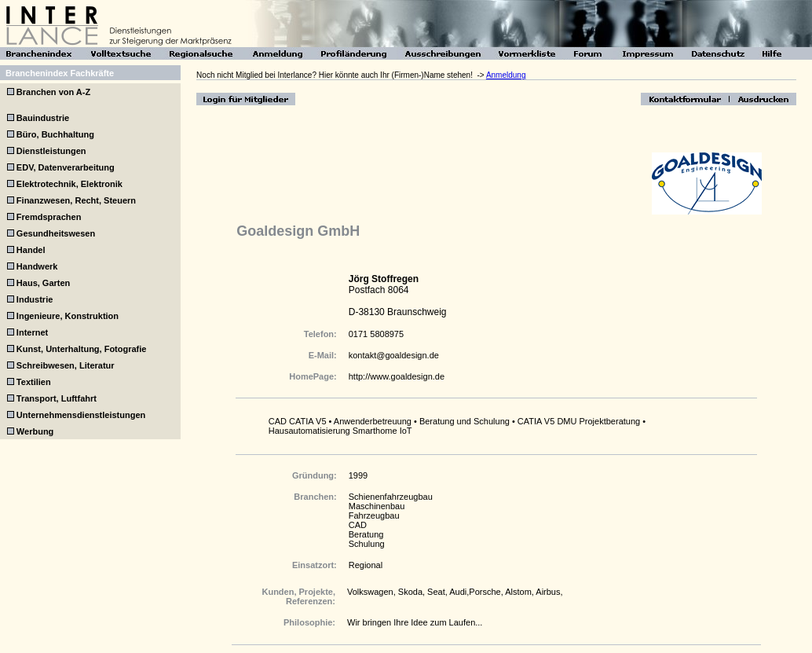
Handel (31, 250)
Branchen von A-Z (52, 92)
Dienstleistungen (51, 151)
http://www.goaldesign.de (397, 376)
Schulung (367, 544)
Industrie (35, 299)
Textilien (34, 382)
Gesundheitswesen (56, 233)
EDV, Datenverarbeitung (66, 167)
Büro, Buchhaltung (55, 134)
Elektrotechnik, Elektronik (69, 184)
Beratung (366, 534)
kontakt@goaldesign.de (394, 355)
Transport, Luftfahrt (57, 398)
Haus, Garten (43, 283)
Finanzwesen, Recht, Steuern (76, 200)
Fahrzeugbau (374, 515)
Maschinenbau (377, 506)
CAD (358, 525)
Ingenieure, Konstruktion (68, 316)
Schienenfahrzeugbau (391, 497)
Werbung (35, 431)
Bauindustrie (43, 118)
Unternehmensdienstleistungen (81, 415)
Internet (32, 332)
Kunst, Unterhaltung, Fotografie (82, 349)
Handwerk (37, 266)
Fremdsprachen (49, 217)
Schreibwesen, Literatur (66, 365)
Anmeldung (506, 75)
